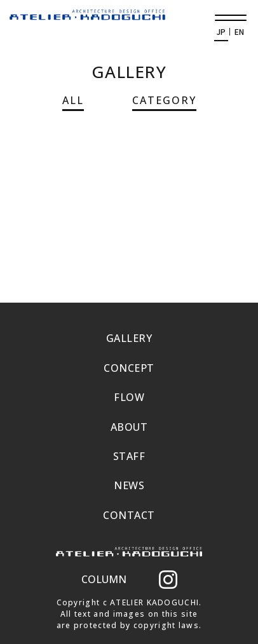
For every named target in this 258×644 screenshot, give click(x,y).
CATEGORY (164, 100)
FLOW (129, 397)
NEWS (129, 485)
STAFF (129, 456)
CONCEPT (129, 368)
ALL (73, 100)
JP (221, 31)
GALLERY (129, 338)
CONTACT (129, 515)
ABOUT (129, 427)
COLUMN (104, 579)
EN (239, 31)
